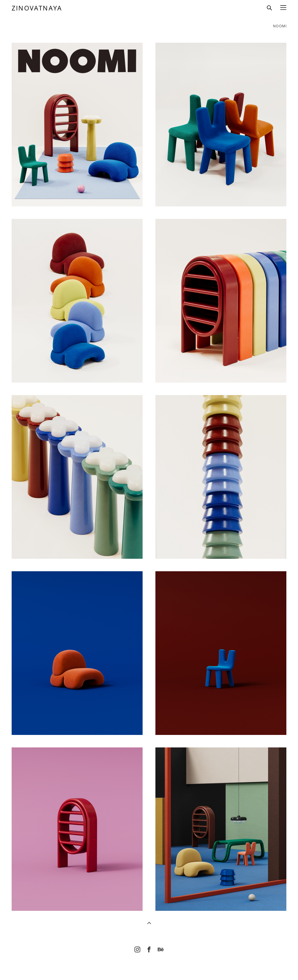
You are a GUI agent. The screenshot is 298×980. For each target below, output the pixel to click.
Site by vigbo (149, 966)
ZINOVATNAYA (37, 8)
